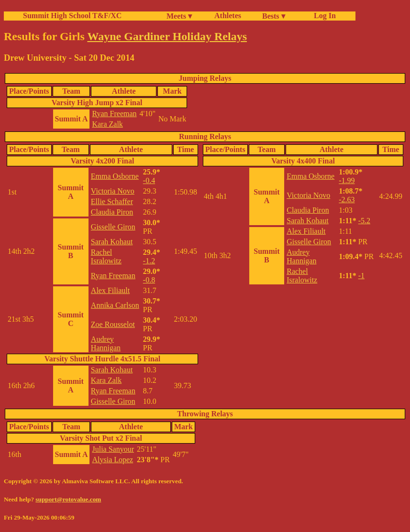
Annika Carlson (115, 305)
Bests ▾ (274, 16)
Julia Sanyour (113, 449)
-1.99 (347, 180)
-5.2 (364, 221)
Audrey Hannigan (106, 343)
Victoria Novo (113, 191)
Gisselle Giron (113, 227)
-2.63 (347, 200)
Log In (323, 16)
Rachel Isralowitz (106, 256)
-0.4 (149, 180)
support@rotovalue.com (68, 499)
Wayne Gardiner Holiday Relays (167, 36)
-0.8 (149, 280)
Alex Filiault (110, 290)
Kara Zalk (107, 124)
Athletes (228, 16)
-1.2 (149, 261)
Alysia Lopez (112, 460)
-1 (361, 276)
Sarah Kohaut (112, 242)
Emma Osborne (115, 176)
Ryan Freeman (114, 114)
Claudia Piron (112, 212)
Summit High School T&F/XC (72, 16)
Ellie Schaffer (112, 201)
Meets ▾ (179, 16)
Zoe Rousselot (113, 324)
